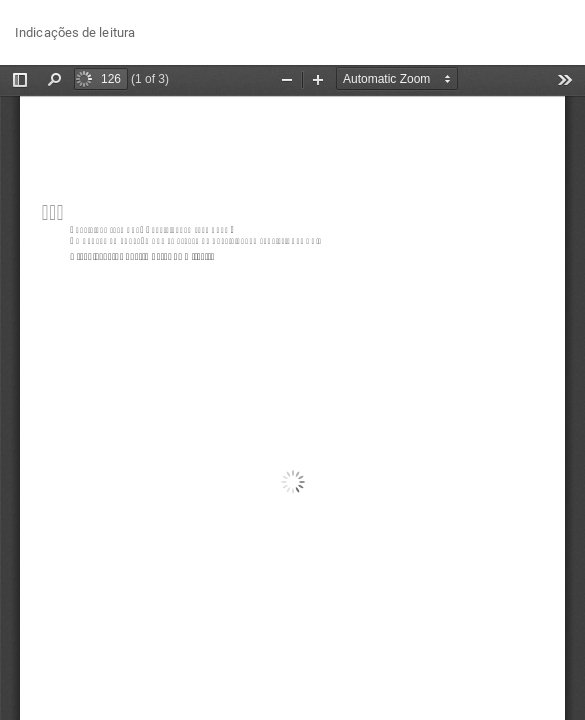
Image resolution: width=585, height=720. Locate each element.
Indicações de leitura (75, 32)
